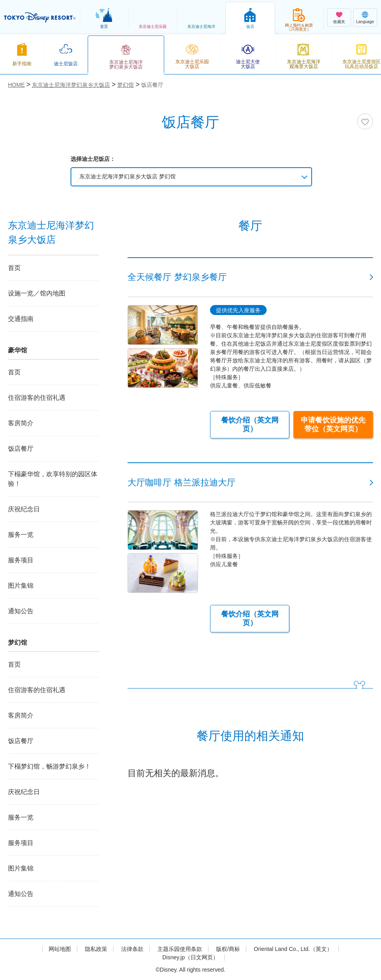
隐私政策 (96, 949)
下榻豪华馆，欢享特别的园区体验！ (53, 479)
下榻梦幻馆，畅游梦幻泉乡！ (49, 766)
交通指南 (21, 319)
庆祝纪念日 (24, 509)
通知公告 (21, 611)
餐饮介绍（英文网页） (250, 424)
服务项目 (21, 560)
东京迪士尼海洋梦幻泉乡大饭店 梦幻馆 (128, 176)
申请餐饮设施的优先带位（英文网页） (333, 424)
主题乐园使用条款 (180, 949)
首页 (14, 268)
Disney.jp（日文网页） (190, 957)
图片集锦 (21, 586)
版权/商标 (228, 949)
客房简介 (21, 423)
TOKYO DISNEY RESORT (40, 18)
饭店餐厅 (21, 449)
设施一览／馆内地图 (37, 293)
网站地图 (60, 949)
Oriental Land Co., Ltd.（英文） (293, 949)
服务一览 (21, 535)
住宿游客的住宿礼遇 (37, 398)
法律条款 (132, 949)
